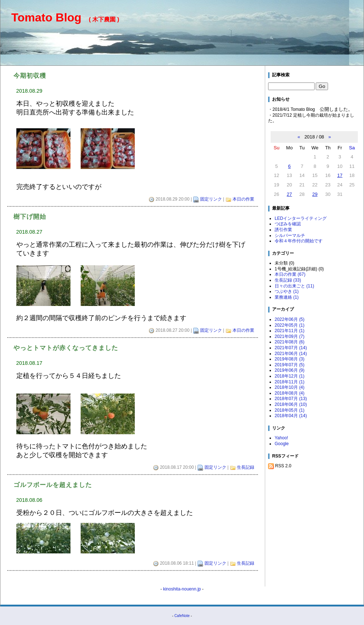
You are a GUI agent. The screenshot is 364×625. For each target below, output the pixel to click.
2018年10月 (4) (290, 387)
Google (282, 444)
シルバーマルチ (290, 235)
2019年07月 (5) (290, 365)
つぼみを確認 (288, 224)
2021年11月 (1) (290, 331)
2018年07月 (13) (291, 399)
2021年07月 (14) (291, 348)
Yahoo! (281, 438)
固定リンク (211, 199)
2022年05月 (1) (290, 325)
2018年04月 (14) (291, 416)
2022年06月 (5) (290, 319)
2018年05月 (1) (290, 410)
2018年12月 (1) (290, 376)
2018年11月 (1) (290, 382)
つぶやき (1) (287, 291)
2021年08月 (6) (290, 342)
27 (289, 194)
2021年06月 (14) (291, 354)
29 (315, 194)
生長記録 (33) (288, 280)
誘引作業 (283, 230)
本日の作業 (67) (290, 274)
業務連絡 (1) (287, 297)
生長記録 (246, 467)
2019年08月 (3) (290, 359)
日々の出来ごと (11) (294, 286)
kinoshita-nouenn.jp (182, 589)
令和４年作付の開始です (299, 241)
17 (340, 175)
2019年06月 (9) (290, 370)
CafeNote (182, 616)
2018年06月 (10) (291, 404)
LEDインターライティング (301, 218)
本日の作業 (243, 199)
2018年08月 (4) (290, 393)
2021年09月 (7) (290, 336)
